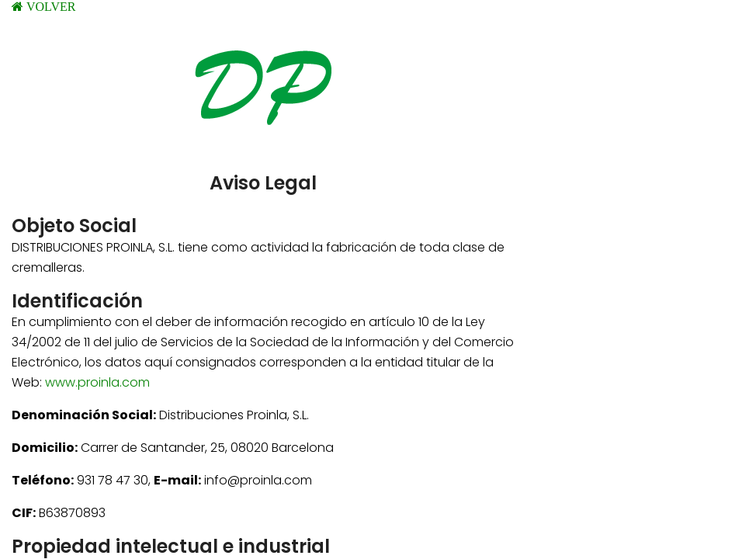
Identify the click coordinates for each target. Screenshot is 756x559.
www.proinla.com (97, 382)
